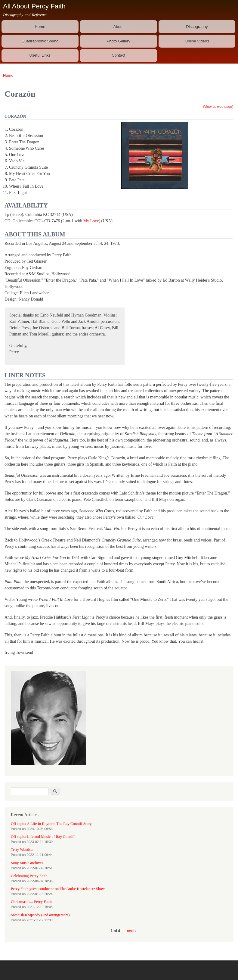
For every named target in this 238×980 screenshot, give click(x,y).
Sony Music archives (27, 863)
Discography (197, 27)
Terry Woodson (23, 850)
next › (131, 931)
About (119, 27)
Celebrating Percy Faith (29, 876)
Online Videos (197, 41)
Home (40, 27)
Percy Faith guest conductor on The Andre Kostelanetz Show (58, 889)
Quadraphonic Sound (40, 41)
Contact (118, 55)
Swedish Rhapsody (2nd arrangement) (40, 915)
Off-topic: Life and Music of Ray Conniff (43, 837)
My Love (91, 221)
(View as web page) (218, 107)
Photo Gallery (118, 41)
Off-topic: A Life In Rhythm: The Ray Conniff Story (51, 824)
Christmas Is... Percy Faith (31, 902)
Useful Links (40, 55)
